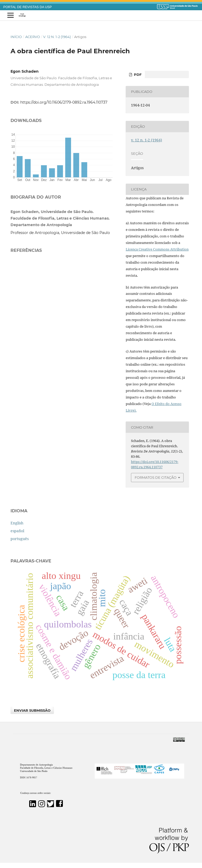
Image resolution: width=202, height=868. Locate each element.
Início (16, 37)
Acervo (33, 37)
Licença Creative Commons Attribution (157, 249)
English (17, 523)
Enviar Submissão (32, 710)
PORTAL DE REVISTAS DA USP (28, 7)
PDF (137, 74)
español (17, 531)
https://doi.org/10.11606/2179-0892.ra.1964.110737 (64, 102)
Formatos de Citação (156, 477)
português (20, 539)
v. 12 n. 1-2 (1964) (57, 37)
